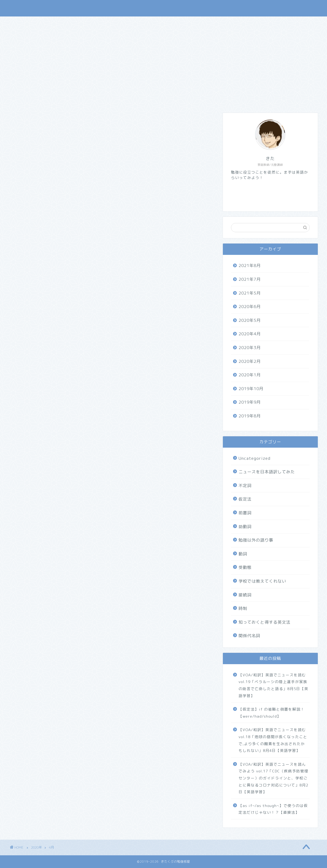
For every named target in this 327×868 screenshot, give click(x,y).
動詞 (243, 554)
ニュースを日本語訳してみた (267, 472)
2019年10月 (251, 389)
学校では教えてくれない (262, 581)
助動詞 (245, 527)
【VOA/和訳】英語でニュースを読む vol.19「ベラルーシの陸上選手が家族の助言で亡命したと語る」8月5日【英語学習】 (273, 685)
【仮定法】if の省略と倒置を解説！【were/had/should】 (272, 713)
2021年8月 (250, 266)
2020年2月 (250, 361)
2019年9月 (250, 402)
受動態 (245, 567)
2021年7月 (250, 279)
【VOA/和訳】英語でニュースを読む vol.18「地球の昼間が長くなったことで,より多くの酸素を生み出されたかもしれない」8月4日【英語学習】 (273, 740)
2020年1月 (250, 375)
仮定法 (245, 499)
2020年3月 (250, 348)
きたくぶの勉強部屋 (35, 8)
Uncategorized (255, 458)
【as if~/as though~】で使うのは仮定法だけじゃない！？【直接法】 (273, 809)
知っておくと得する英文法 (265, 622)
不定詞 (245, 486)
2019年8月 (250, 416)
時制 (243, 608)
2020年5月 (250, 320)
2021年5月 (250, 293)
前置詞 (245, 513)
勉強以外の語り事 (256, 540)
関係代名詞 (249, 636)
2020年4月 (250, 334)
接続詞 (245, 595)
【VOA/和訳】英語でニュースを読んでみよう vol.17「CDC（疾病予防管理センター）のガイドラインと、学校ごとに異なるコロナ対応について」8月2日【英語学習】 (273, 778)
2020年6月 (250, 307)
